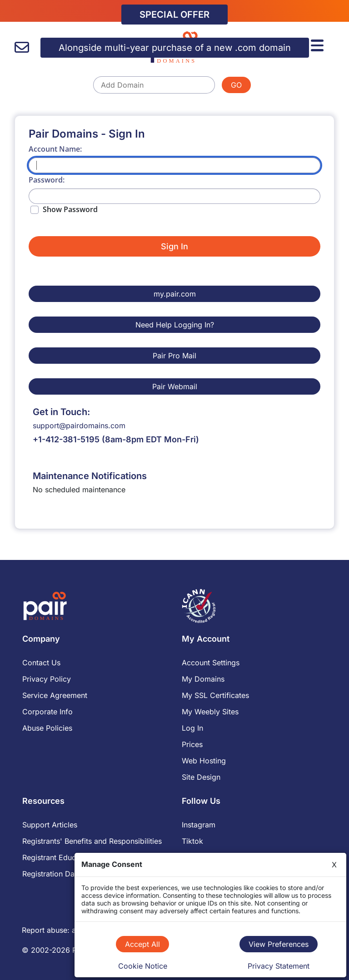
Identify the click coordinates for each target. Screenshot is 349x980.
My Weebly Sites (210, 712)
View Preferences (279, 944)
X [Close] (334, 865)
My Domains (203, 679)
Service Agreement (55, 695)
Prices (192, 744)
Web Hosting (204, 761)
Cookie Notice (143, 966)
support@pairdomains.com (79, 426)
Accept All (142, 944)
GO (236, 85)
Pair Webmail (175, 386)
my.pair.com (175, 294)
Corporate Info (47, 712)
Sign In (174, 246)
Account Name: (55, 149)
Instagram (199, 825)
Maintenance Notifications (90, 476)
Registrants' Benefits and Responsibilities (92, 841)
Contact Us (41, 663)
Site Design (201, 777)
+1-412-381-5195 (66, 439)
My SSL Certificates (215, 695)
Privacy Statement (279, 966)
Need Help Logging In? (175, 325)
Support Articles (50, 825)
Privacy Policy (47, 679)
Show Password (70, 209)
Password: (47, 180)
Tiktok (192, 841)
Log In (192, 728)
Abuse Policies (47, 728)
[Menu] (319, 44)
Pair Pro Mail (174, 356)
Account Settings (211, 663)
